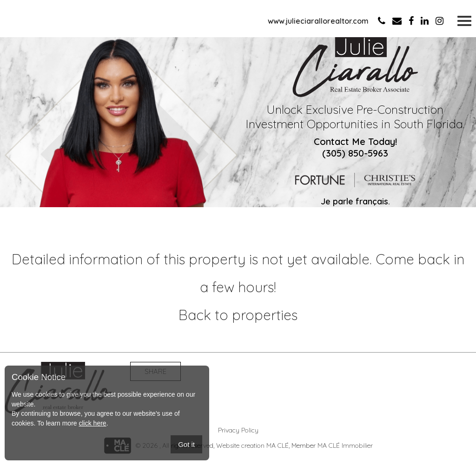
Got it (186, 444)
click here (92, 423)
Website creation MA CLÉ (252, 445)
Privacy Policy (238, 430)
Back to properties (238, 315)
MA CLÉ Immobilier (345, 445)
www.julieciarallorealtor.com (318, 21)
